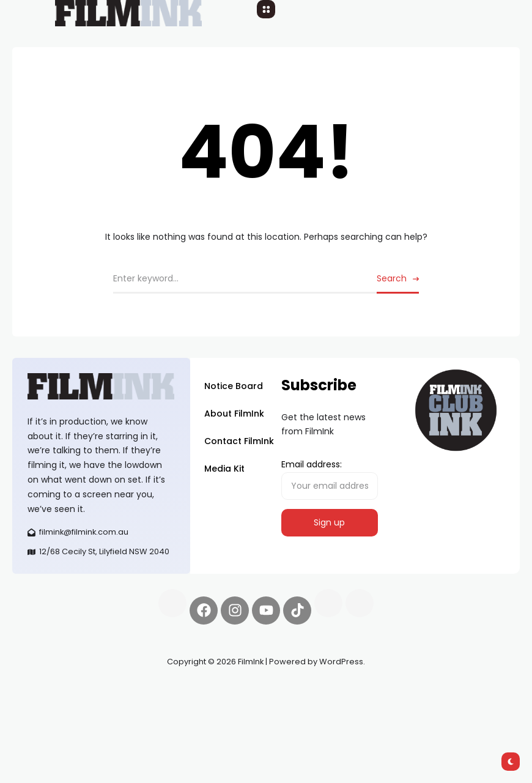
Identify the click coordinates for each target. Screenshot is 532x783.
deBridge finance (93, 705)
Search (392, 278)
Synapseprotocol (48, 691)
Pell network (112, 691)
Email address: (330, 479)
